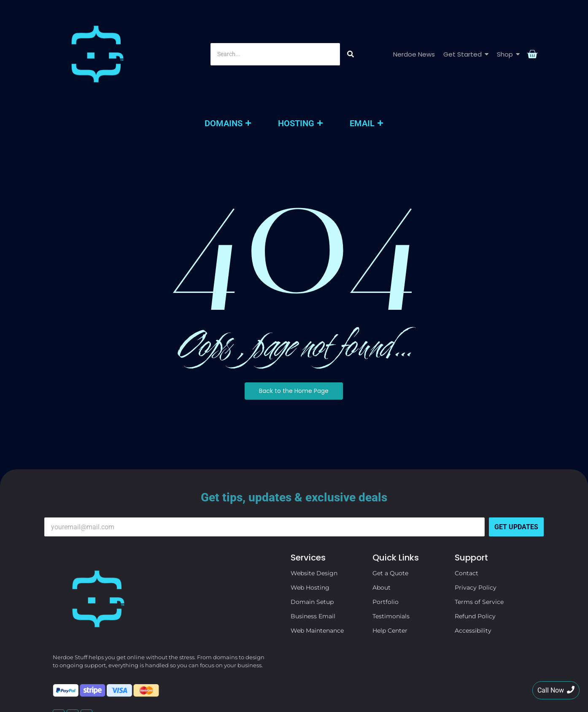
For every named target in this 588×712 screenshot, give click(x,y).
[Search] (275, 20)
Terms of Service (479, 533)
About (382, 518)
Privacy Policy (476, 518)
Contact (467, 504)
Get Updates (516, 458)
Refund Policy (475, 547)
